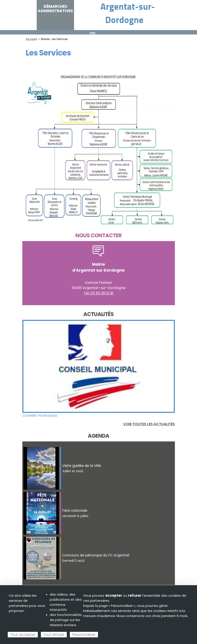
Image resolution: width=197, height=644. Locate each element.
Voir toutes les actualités (149, 424)
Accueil (31, 39)
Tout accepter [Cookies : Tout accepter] (23, 635)
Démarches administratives (55, 9)
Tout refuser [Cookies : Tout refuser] (54, 635)
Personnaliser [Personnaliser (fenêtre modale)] (84, 635)
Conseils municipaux (40, 415)
